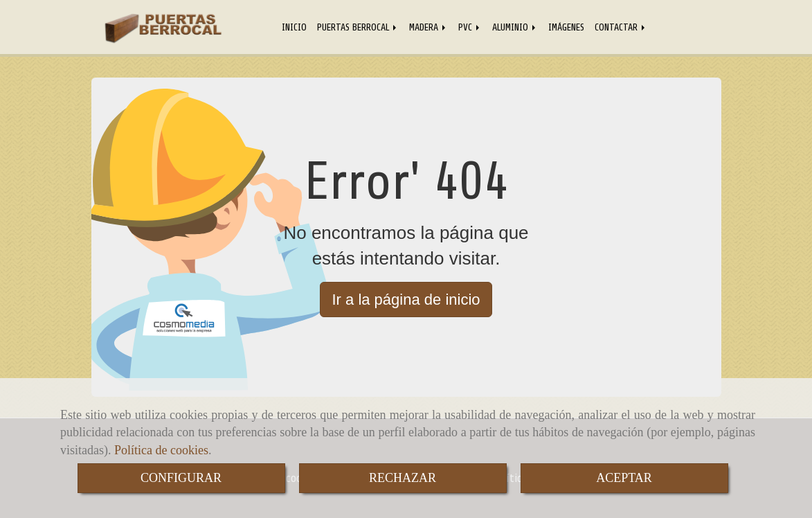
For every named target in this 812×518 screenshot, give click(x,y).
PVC (470, 27)
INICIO (294, 27)
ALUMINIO (515, 27)
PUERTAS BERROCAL (358, 27)
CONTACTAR (621, 27)
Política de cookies (161, 450)
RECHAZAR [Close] (403, 478)
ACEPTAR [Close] (624, 478)
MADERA (428, 27)
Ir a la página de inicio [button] (406, 300)
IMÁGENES (566, 27)
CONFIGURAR (181, 478)
